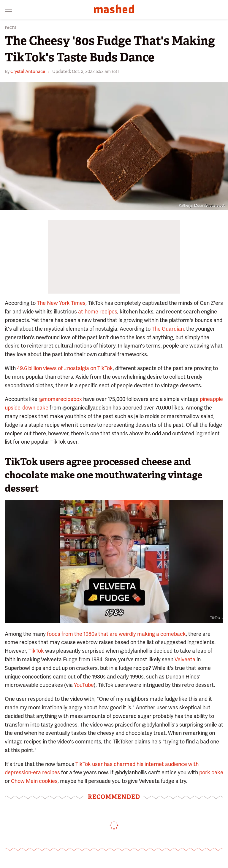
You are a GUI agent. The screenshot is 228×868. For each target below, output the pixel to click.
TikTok (215, 618)
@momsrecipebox (60, 399)
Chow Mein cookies (34, 781)
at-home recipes (98, 312)
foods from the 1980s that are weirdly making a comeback (116, 634)
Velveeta (185, 659)
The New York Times (61, 303)
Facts (11, 28)
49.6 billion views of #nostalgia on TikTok (65, 368)
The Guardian (168, 329)
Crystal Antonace (28, 71)
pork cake (211, 772)
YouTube (84, 685)
